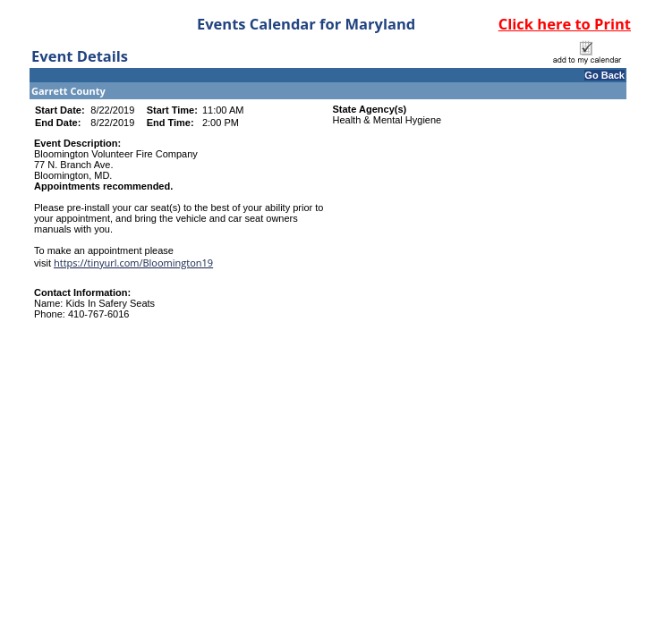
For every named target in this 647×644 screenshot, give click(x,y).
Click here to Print (565, 24)
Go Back (604, 75)
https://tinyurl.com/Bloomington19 (133, 263)
